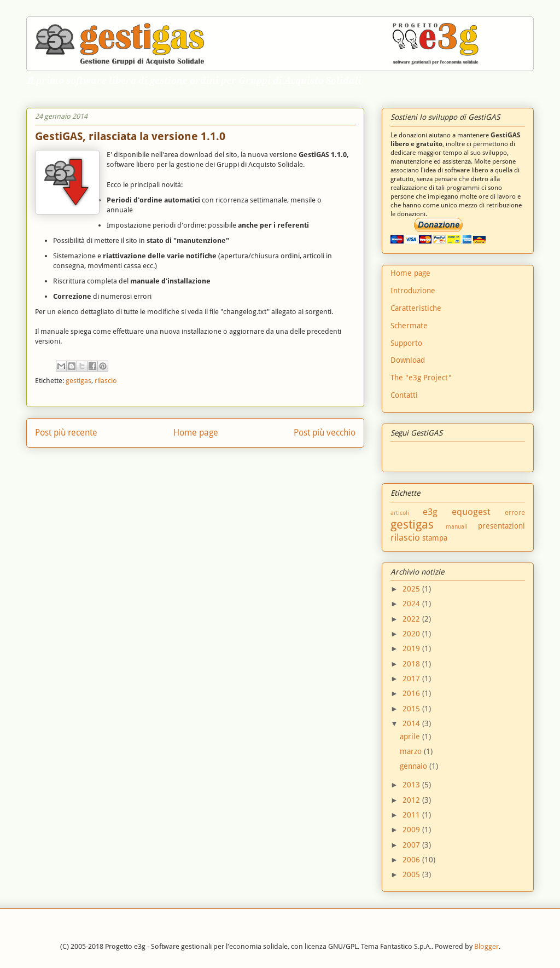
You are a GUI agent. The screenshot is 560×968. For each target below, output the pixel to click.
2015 (412, 709)
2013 (412, 785)
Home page (196, 433)
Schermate (409, 326)
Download (408, 360)
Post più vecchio (325, 433)
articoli (400, 513)
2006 (412, 860)
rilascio (106, 381)
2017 (412, 679)
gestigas (78, 381)
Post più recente (66, 433)
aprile (411, 737)
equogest (471, 512)
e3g (430, 512)
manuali (457, 527)
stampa (435, 538)
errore (515, 512)
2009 (412, 830)
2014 (412, 723)
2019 (412, 648)
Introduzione (413, 291)
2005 (412, 874)
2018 (412, 664)
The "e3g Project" (421, 378)
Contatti (404, 395)
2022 (412, 619)
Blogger (486, 946)
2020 (412, 634)
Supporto (406, 343)
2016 (412, 693)
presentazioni (501, 526)
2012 (412, 800)
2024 (412, 604)
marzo (412, 751)
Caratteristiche (416, 308)
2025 (412, 589)
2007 (412, 845)
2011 (412, 815)
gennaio (415, 766)
